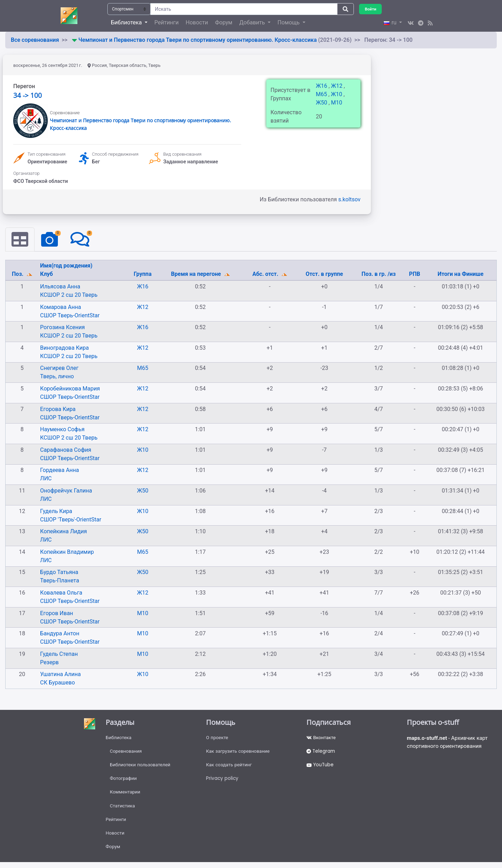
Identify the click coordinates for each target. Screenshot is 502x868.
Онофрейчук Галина (66, 491)
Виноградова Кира (64, 348)
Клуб (47, 274)
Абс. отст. (266, 274)
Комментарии (126, 795)
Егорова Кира (58, 409)
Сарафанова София (66, 450)
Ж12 (337, 86)
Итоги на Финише (461, 274)
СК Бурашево (58, 683)
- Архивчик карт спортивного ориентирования (449, 743)
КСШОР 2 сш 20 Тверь (69, 295)
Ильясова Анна (60, 287)
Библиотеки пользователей (141, 767)
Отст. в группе (324, 274)
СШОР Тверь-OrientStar (70, 315)
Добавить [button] (253, 22)
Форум (224, 22)
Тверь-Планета (60, 581)
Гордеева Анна (59, 470)
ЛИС (46, 479)
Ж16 (322, 86)
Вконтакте (322, 738)
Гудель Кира (56, 511)
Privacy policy (223, 781)
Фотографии (124, 781)
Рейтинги (167, 22)
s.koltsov (349, 199)
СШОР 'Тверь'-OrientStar (71, 520)
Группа (143, 274)
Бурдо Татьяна (59, 572)
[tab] (20, 240)
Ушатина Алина (60, 675)
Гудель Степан (59, 654)
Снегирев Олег (59, 368)
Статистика (123, 809)
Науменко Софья (62, 430)
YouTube (321, 767)
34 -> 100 (28, 95)
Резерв (49, 663)
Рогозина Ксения (62, 328)
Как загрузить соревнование (239, 752)
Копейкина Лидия (63, 532)
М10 (337, 103)
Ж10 (337, 94)
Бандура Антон (60, 634)
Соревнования (127, 752)
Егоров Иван (57, 613)
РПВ (414, 274)
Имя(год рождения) (66, 266)
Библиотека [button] (127, 22)
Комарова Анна (60, 307)
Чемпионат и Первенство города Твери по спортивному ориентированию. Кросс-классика (198, 40)
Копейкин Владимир (67, 552)
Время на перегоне (197, 274)
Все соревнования (35, 40)
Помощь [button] (289, 22)
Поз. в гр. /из (379, 274)
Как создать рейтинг (230, 767)
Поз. (18, 274)
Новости (197, 22)
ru (391, 22)
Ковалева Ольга (61, 593)
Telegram (321, 752)
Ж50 (322, 103)
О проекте (218, 738)
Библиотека (119, 738)
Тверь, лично (57, 377)
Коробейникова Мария (70, 389)
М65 (322, 94)
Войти (371, 9)
